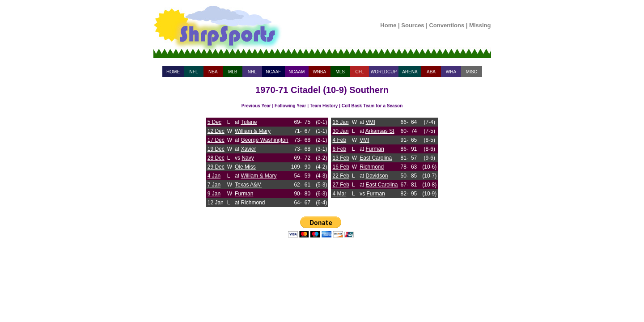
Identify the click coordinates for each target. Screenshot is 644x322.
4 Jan (214, 176)
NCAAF (273, 72)
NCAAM (297, 72)
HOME (173, 72)
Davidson (377, 176)
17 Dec (216, 140)
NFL (194, 72)
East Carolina (376, 158)
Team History (324, 106)
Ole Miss (245, 167)
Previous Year (256, 106)
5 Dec (214, 122)
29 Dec (216, 167)
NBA (213, 72)
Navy (248, 158)
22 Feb (341, 176)
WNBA (319, 72)
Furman (244, 194)
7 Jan (214, 185)
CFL (359, 72)
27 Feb (341, 185)
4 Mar (339, 194)
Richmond (253, 203)
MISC (472, 72)
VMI (371, 122)
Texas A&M (248, 185)
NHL (252, 72)
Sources (413, 25)
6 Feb (339, 149)
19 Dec (216, 149)
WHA (451, 72)
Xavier (248, 149)
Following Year (290, 106)
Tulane (249, 122)
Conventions (447, 25)
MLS (340, 72)
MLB (233, 72)
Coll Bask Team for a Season (372, 106)
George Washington (264, 140)
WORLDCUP (384, 72)
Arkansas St (380, 131)
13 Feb (341, 158)
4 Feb (339, 140)
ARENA (410, 72)
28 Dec (216, 158)
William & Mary (253, 131)
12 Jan (216, 203)
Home (388, 25)
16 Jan (340, 122)
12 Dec (216, 131)
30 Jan (340, 131)
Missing (480, 25)
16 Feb (341, 167)
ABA (431, 72)
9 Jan (214, 194)
